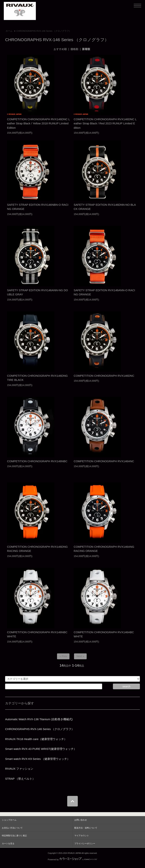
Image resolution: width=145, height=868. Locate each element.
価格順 (74, 49)
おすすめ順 (60, 49)
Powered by (72, 860)
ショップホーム (9, 820)
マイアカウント (82, 836)
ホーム (9, 31)
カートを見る (8, 843)
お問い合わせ (81, 820)
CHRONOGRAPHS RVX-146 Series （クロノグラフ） (44, 31)
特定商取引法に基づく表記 (14, 836)
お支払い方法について (12, 828)
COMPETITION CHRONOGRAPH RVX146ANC (104, 461)
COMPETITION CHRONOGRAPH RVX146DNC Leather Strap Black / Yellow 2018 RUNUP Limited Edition (38, 123)
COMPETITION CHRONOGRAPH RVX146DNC (104, 376)
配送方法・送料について (86, 828)
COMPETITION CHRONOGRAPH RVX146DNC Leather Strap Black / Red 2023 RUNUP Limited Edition (105, 123)
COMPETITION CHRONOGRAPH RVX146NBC (37, 461)
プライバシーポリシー (85, 843)
